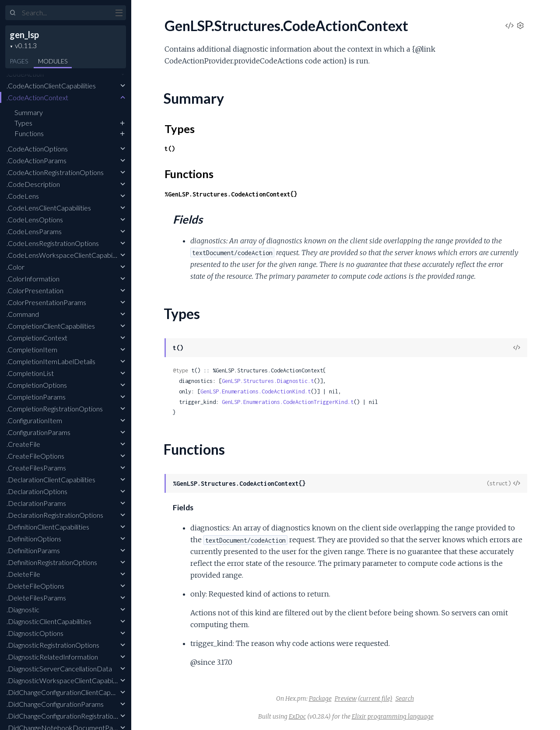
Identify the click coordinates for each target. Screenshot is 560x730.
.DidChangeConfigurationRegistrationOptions (74, 716)
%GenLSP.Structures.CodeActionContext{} (231, 194)
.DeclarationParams (36, 503)
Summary (29, 112)
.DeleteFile (23, 574)
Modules (53, 61)
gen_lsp (24, 35)
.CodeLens (23, 196)
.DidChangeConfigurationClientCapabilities (70, 692)
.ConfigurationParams (38, 432)
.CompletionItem (32, 349)
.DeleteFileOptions (35, 586)
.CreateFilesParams (36, 468)
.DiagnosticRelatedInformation (52, 657)
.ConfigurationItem (34, 420)
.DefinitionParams (33, 550)
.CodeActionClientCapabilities (51, 86)
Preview (346, 698)
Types (23, 123)
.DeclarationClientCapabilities (51, 479)
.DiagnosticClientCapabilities (49, 621)
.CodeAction (25, 74)
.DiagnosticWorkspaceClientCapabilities (66, 680)
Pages (19, 61)
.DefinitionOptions (34, 539)
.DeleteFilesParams (36, 598)
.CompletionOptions (37, 385)
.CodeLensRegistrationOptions (53, 243)
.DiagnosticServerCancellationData (59, 669)
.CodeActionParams (37, 160)
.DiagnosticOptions (35, 633)
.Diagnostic (23, 609)
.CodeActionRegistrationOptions (55, 172)
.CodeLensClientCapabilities (49, 208)
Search (405, 698)
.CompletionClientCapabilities (51, 326)
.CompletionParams (36, 397)
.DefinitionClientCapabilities (48, 527)
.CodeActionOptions (37, 149)
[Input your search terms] (66, 13)
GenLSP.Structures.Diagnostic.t (268, 381)
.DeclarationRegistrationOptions (55, 515)
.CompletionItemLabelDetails (51, 361)
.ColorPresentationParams (46, 302)
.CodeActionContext (37, 97)
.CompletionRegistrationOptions (55, 409)
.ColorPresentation (35, 290)
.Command (23, 314)
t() (170, 149)
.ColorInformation (33, 279)
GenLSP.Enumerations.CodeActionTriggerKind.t (288, 402)
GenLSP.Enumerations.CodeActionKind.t (255, 391)
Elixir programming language (393, 716)
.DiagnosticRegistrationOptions (53, 645)
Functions (29, 133)
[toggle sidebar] (119, 14)
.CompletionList (30, 373)
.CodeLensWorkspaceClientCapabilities (66, 255)
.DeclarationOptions (37, 491)
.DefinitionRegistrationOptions (52, 562)
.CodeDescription (33, 184)
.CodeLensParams (34, 231)
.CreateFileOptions (35, 456)
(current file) (375, 698)
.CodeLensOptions (35, 219)
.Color (16, 267)
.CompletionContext (37, 338)
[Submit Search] (13, 13)
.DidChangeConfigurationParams (55, 704)
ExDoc (297, 716)
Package (320, 698)
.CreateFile (23, 444)
